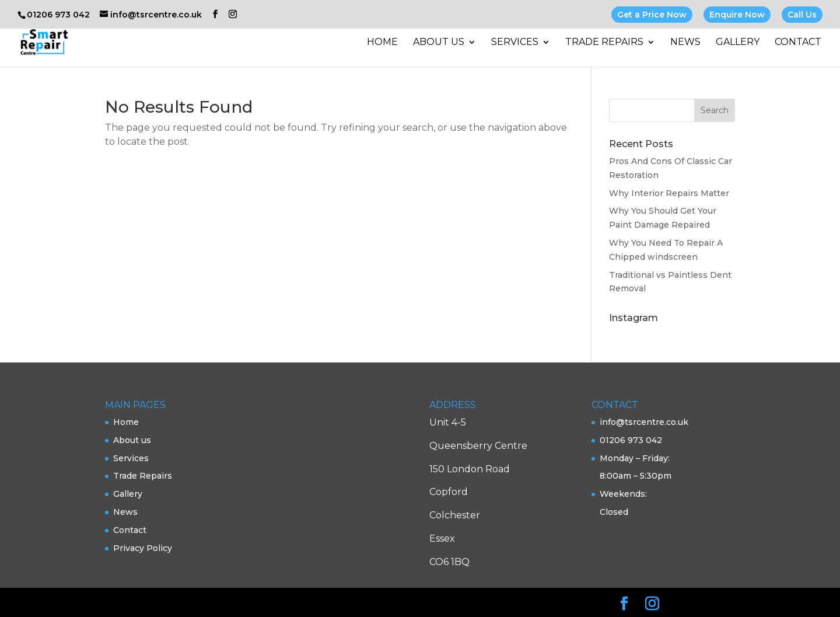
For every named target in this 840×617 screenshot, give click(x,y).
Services (515, 43)
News (685, 43)
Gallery (738, 43)
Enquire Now (737, 15)
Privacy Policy (143, 548)
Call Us (802, 15)
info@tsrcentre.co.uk (644, 422)
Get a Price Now (652, 15)
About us (439, 43)
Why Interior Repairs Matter (669, 193)
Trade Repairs (604, 43)
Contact (798, 43)
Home (382, 43)
